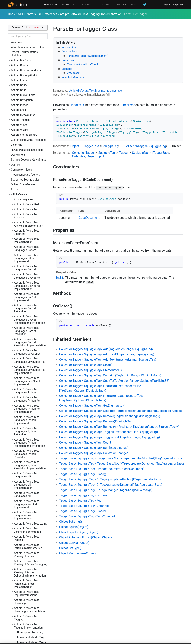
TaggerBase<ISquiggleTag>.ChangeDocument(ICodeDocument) (102, 469)
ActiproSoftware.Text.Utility (30, 204)
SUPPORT (104, 5)
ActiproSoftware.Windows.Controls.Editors (30, 365)
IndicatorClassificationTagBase (30, 112)
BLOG (134, 5)
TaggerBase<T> (26, 164)
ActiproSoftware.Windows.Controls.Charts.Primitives (30, 290)
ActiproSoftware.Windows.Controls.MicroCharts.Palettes (30, 536)
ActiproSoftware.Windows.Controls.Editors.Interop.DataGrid (30, 386)
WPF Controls (27, 14)
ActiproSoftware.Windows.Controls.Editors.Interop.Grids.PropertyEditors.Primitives (30, 421)
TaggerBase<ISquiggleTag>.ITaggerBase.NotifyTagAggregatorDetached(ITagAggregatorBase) (122, 464)
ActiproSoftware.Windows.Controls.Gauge (30, 441)
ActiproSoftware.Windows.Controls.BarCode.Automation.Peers (30, 242)
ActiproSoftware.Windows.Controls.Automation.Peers (30, 224)
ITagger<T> (77, 105)
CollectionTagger (136, 146)
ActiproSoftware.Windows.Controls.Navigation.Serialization (30, 590)
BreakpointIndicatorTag (31, 61)
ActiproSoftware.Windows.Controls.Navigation (30, 557)
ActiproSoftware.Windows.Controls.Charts (30, 263)
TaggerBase (91, 146)
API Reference (48, 14)
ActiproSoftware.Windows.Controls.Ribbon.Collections (30, 635)
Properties (68, 60)
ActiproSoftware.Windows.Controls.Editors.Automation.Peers (30, 374)
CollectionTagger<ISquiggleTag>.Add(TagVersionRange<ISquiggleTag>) (107, 349)
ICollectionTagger (83, 153)
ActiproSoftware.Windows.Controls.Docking (30, 326)
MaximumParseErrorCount (83, 64)
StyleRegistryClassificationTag (27, 158)
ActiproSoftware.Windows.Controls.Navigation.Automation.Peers (30, 567)
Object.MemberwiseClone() (78, 553)
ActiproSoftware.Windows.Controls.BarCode (30, 232)
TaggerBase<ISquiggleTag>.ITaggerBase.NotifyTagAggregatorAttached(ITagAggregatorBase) (121, 458)
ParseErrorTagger (28, 133)
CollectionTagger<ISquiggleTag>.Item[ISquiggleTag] (94, 448)
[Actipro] (18, 5)
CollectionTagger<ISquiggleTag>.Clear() (86, 365)
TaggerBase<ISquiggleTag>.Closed (83, 511)
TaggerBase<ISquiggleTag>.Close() (83, 474)
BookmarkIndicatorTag (30, 51)
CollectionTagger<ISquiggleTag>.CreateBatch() (91, 370)
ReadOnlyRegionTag (29, 138)
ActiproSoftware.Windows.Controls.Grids (30, 468)
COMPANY (120, 5)
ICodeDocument (89, 218)
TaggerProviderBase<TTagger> (32, 169)
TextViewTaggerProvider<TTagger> (32, 179)
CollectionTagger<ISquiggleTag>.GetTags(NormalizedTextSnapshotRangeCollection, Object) (121, 411)
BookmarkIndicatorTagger (32, 56)
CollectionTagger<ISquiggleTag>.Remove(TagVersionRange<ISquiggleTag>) (110, 416)
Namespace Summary (30, 46)
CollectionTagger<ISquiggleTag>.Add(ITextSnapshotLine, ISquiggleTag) (107, 354)
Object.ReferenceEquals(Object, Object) (86, 537)
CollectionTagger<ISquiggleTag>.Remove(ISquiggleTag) (96, 421)
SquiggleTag (24, 151)
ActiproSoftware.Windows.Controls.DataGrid (30, 318)
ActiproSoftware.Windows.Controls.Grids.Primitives (30, 488)
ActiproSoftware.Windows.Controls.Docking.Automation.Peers (30, 336)
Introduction (69, 47)
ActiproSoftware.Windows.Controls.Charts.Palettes (30, 282)
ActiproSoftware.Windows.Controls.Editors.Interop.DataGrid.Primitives (30, 397)
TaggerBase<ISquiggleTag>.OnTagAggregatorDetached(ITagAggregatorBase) (111, 485)
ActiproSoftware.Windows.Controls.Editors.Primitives (30, 433)
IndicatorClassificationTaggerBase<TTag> (32, 118)
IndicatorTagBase (27, 123)
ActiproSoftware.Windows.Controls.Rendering (30, 608)
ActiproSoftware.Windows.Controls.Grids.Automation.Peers (30, 478)
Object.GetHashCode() (74, 543)
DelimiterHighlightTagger (32, 105)
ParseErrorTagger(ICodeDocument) (88, 56)
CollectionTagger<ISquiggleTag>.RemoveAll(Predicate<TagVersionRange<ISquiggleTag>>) (119, 427)
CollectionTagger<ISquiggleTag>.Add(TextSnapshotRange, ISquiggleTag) (108, 360)
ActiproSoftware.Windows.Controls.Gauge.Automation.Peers (31, 450)
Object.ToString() (71, 522)
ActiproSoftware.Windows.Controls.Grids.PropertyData (31, 496)
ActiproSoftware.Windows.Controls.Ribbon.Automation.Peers (30, 625)
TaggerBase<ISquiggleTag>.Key (80, 501)
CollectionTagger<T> (29, 84)
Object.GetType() (71, 548)
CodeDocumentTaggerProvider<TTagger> (32, 79)
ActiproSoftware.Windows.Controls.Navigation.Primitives (30, 578)
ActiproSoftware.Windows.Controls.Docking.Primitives (30, 345)
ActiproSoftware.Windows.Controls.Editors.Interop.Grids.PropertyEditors (30, 408)
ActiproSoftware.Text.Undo (30, 199)
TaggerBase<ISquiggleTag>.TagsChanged (87, 516)
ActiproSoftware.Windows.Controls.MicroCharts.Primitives (30, 548)
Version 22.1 (27, 28)
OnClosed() (74, 73)
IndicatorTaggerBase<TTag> (32, 128)
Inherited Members (73, 77)
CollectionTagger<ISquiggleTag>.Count (85, 442)
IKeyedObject (95, 156)
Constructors (69, 51)
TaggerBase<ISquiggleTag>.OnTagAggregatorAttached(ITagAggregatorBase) (110, 479)
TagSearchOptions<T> (30, 174)
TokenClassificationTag (31, 184)
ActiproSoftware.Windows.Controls (30, 216)
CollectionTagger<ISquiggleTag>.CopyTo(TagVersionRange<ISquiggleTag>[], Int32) (114, 381)
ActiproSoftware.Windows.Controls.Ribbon (30, 616)
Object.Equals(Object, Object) (79, 532)
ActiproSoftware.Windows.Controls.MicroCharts (30, 515)
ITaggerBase (161, 153)
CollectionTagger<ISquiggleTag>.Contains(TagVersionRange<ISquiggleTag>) (110, 375)
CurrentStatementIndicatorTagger (27, 98)
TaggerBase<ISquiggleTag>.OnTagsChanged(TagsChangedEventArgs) (106, 490)
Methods (67, 69)
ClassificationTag (27, 74)
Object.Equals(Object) (74, 527)
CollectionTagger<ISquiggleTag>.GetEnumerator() (92, 406)
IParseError (127, 105)
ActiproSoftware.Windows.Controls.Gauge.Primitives (30, 460)
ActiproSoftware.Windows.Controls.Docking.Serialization (30, 355)
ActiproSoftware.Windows (29, 209)
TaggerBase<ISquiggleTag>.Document (85, 495)
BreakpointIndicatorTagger (29, 67)
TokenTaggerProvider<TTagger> (32, 194)
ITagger (123, 153)
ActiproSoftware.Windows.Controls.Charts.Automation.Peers (31, 272)
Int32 (60, 278)
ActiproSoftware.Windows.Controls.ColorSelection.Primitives (30, 308)
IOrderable (78, 156)
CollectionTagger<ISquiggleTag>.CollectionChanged (94, 453)
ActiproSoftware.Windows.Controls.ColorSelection (30, 298)
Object (75, 146)
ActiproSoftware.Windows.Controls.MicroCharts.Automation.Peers (30, 525)
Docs (11, 14)
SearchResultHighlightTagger (30, 145)
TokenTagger (25, 189)
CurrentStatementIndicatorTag (27, 90)
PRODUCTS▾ (51, 5)
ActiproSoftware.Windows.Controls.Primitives (30, 599)
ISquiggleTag (110, 146)
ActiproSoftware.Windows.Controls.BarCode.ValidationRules (31, 253)
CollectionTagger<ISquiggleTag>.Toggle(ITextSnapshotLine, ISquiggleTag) (109, 432)
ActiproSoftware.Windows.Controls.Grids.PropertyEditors (30, 506)
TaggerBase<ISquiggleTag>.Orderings (84, 506)
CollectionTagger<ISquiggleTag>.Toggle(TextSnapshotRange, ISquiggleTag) (110, 437)
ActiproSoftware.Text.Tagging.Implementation (91, 14)
